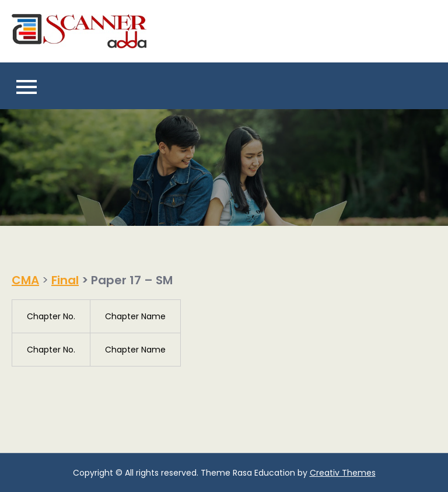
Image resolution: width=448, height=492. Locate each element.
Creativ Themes (343, 473)
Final (65, 280)
